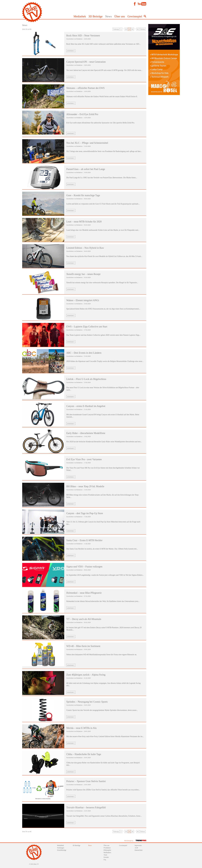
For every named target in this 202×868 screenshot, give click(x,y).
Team (105, 855)
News (108, 16)
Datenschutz (138, 850)
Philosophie (107, 850)
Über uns (120, 16)
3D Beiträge (96, 16)
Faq (105, 860)
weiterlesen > (71, 51)
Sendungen (61, 848)
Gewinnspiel (135, 16)
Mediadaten (107, 853)
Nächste (143, 29)
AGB (136, 848)
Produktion (107, 848)
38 (126, 29)
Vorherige (116, 29)
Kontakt (106, 857)
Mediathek (80, 16)
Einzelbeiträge (62, 850)
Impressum (138, 845)
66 (138, 29)
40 (133, 29)
